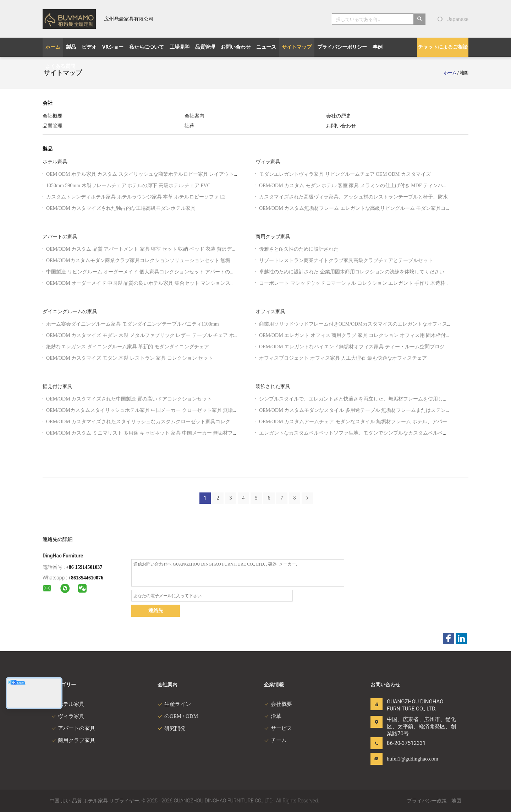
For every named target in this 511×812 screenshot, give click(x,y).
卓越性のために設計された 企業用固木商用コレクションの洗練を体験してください (352, 272)
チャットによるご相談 (443, 47)
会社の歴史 (339, 116)
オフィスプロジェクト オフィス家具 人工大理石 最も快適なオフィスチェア (343, 358)
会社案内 (194, 116)
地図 (456, 801)
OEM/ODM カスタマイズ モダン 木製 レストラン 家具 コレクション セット (130, 358)
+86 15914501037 (84, 567)
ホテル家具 (55, 162)
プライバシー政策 (427, 801)
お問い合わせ (341, 126)
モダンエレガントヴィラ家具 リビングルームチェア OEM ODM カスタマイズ (345, 174)
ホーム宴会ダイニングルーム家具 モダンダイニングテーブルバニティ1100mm (133, 324)
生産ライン (174, 704)
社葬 (189, 126)
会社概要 (53, 116)
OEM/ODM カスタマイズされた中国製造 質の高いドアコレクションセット (129, 399)
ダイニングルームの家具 (70, 312)
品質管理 (53, 126)
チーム (275, 740)
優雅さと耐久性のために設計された (299, 249)
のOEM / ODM (178, 716)
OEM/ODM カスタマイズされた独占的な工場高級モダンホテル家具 (121, 208)
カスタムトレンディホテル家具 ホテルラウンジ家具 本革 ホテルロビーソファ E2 (136, 197)
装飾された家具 (273, 386)
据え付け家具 (57, 386)
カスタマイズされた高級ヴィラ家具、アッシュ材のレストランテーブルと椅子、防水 (353, 197)
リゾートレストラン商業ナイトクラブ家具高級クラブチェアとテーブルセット (346, 260)
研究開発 (172, 728)
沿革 (273, 716)
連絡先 (156, 611)
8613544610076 (87, 578)
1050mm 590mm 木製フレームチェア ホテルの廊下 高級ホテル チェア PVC (128, 186)
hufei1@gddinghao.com (409, 759)
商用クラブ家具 (273, 237)
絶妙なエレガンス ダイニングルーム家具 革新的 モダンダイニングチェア (128, 347)
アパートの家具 (60, 237)
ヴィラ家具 (268, 162)
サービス (278, 728)
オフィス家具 (270, 312)
